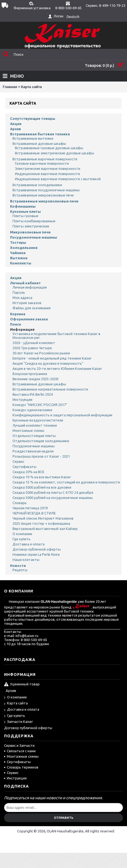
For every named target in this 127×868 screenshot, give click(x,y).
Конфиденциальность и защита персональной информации (62, 415)
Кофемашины (23, 206)
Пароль (19, 292)
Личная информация (30, 287)
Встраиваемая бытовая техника (40, 134)
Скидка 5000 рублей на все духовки (42, 487)
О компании (22, 534)
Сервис (18, 461)
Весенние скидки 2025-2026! (35, 379)
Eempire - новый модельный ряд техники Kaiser (52, 358)
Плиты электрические (31, 226)
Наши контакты (26, 560)
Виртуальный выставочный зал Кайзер (45, 529)
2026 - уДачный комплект (34, 343)
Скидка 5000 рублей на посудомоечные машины (53, 498)
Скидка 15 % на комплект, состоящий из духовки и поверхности (66, 482)
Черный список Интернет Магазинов (43, 518)
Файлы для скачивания (32, 308)
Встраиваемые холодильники (37, 185)
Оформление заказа (29, 319)
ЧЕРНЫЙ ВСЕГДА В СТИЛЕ (34, 513)
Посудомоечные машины (34, 237)
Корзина (18, 314)
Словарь (20, 503)
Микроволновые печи (30, 232)
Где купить (21, 539)
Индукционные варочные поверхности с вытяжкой (58, 179)
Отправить (64, 818)
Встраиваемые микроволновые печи (43, 195)
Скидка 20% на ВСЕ (28, 472)
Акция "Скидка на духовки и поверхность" (48, 363)
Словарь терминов (21, 767)
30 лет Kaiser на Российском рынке (41, 353)
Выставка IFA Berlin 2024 (33, 394)
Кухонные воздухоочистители (38, 420)
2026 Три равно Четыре (32, 348)
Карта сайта (31, 87)
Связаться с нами (20, 751)
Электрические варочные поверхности (48, 168)
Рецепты (20, 570)
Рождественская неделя (33, 451)
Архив (16, 129)
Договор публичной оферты (37, 549)
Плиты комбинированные (34, 221)
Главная (10, 87)
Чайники (18, 253)
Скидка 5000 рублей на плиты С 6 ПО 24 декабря (53, 492)
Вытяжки (19, 258)
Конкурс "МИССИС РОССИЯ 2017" (40, 405)
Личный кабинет (25, 283)
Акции (16, 124)
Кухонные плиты (25, 211)
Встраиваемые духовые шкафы (39, 143)
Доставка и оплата (29, 544)
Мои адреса (22, 298)
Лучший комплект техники (35, 425)
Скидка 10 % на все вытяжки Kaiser (42, 477)
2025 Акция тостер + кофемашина (41, 523)
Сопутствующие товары (33, 118)
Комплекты (21, 263)
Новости (18, 566)
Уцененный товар (22, 685)
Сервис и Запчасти (19, 745)
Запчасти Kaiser (18, 722)
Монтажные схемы (28, 430)
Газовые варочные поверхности (42, 163)
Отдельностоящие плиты (34, 436)
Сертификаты (24, 467)
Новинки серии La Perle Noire (36, 554)
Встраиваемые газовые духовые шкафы (49, 148)
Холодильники (24, 248)
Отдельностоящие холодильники (41, 441)
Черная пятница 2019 (30, 508)
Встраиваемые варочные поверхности (45, 159)
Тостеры (18, 242)
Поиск (16, 324)
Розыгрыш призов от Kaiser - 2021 (41, 456)
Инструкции (22, 399)
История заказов (27, 303)
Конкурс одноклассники (32, 410)
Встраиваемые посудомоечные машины (46, 190)
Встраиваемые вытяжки (33, 138)
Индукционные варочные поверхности (47, 174)
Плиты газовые (25, 216)
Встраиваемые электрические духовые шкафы (55, 153)
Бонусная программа (30, 374)
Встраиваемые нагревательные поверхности (50, 389)
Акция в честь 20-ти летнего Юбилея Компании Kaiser (57, 369)
